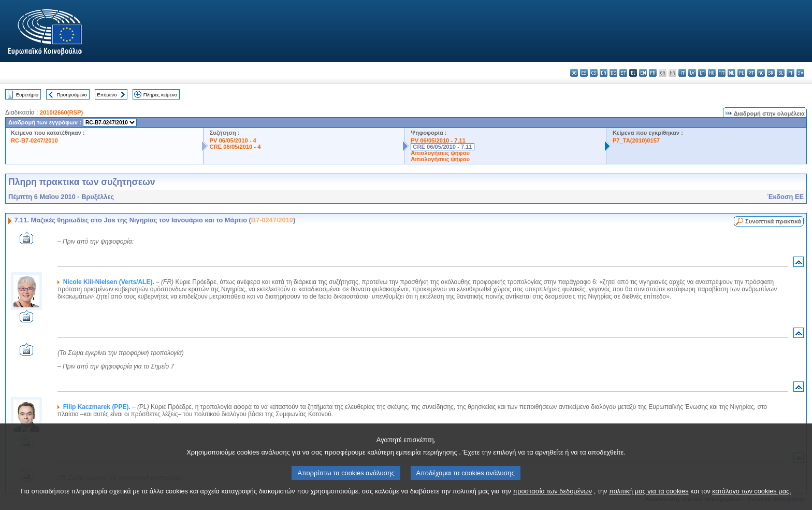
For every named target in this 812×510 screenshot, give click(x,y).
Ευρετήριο (27, 95)
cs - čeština (594, 73)
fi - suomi (791, 73)
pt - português (751, 73)
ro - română (761, 73)
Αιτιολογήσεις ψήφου (440, 153)
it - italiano (682, 73)
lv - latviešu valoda (692, 73)
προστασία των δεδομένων (552, 502)
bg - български (574, 73)
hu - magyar (712, 73)
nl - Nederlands (731, 73)
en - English (643, 73)
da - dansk (604, 73)
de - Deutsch (613, 73)
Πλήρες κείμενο (160, 95)
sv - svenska (800, 73)
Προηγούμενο (71, 95)
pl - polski (741, 73)
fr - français (653, 73)
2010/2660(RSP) (61, 112)
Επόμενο (107, 95)
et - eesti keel (623, 73)
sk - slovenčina (771, 73)
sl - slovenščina (781, 73)
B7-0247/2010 (272, 220)
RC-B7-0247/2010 (34, 140)
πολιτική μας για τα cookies (649, 502)
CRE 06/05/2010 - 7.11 (442, 147)
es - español (584, 73)
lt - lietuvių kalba (702, 73)
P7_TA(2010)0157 (636, 140)
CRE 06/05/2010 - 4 (235, 147)
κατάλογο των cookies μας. (752, 502)
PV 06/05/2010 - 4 (233, 140)
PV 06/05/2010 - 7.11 (438, 140)
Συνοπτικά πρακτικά (773, 221)
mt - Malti (722, 73)
